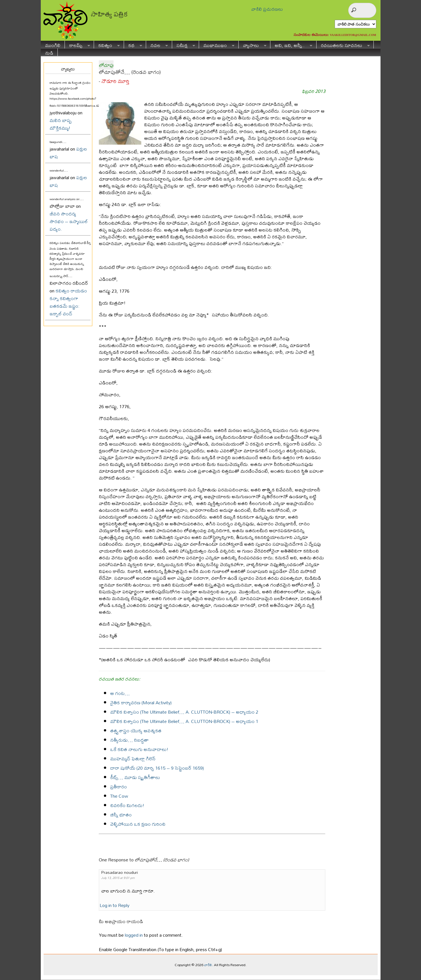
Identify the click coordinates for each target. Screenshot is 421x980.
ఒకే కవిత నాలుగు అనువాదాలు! (139, 749)
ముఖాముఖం (217, 45)
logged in (134, 935)
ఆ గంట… (120, 693)
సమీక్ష (184, 45)
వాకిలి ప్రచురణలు (267, 9)
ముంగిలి (53, 45)
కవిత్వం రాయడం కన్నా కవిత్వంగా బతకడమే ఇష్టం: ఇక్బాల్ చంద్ (68, 302)
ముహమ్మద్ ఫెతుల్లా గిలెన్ (133, 758)
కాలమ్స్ (77, 45)
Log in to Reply (115, 905)
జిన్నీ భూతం (121, 815)
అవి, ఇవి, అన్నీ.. (291, 45)
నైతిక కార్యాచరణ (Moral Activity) (141, 702)
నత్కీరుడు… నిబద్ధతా (129, 740)
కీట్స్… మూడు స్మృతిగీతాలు (135, 777)
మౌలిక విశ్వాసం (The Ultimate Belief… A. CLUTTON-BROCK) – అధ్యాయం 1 (184, 721)
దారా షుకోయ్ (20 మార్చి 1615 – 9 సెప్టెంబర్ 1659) (157, 768)
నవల (157, 45)
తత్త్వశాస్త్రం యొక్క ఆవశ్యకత (136, 730)
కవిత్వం (107, 45)
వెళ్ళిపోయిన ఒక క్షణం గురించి (138, 824)
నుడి (49, 52)
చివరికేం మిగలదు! (127, 805)
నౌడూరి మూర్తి (115, 81)
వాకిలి (208, 965)
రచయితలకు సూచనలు (343, 45)
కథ (133, 45)
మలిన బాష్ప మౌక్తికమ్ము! (61, 124)
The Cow (119, 796)
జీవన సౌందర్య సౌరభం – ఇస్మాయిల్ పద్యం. (69, 221)
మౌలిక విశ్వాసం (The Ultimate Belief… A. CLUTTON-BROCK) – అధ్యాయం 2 (184, 712)
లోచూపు (106, 65)
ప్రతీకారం (118, 787)
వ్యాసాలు (253, 45)
